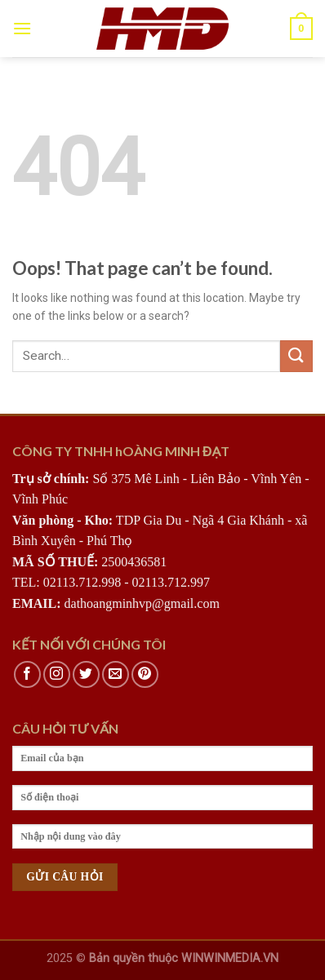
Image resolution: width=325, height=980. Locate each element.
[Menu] (22, 28)
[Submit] (296, 356)
